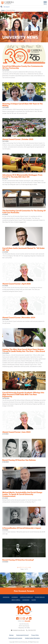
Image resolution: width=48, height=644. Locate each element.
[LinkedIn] (30, 618)
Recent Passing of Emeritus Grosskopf (18, 560)
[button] (45, 641)
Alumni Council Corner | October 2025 (18, 139)
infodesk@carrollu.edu (19, 630)
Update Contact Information (32, 638)
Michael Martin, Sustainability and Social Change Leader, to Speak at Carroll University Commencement (22, 494)
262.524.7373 (32, 630)
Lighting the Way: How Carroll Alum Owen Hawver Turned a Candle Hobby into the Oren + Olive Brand (24, 350)
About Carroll (16, 600)
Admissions (6, 597)
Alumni (34, 600)
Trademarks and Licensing (15, 638)
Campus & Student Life (26, 597)
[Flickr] (21, 618)
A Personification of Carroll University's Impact (22, 528)
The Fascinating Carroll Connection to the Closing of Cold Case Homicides (24, 211)
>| (30, 567)
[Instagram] (24, 618)
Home (3, 10)
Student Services (40, 597)
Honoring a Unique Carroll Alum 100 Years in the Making (23, 105)
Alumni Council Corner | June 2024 (16, 432)
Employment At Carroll (22, 635)
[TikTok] (27, 618)
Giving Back (26, 600)
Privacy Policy (35, 635)
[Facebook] (18, 618)
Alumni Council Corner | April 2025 (16, 284)
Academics (15, 597)
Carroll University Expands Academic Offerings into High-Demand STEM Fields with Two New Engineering (23, 394)
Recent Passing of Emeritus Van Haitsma (19, 460)
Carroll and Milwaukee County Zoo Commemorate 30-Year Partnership (23, 67)
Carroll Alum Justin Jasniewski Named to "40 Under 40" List (24, 249)
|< (18, 567)
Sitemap (11, 635)
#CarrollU (27, 621)
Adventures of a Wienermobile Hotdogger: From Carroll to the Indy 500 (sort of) (22, 176)
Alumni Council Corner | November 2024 (19, 317)
